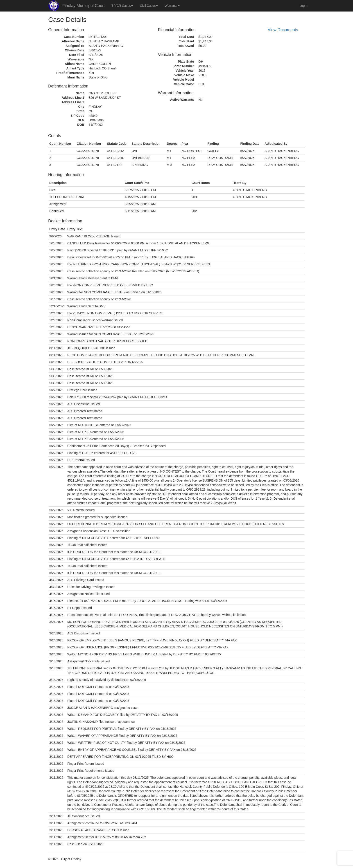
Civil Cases (149, 6)
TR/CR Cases (122, 6)
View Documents (283, 30)
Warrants (172, 6)
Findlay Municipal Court (84, 6)
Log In (304, 6)
